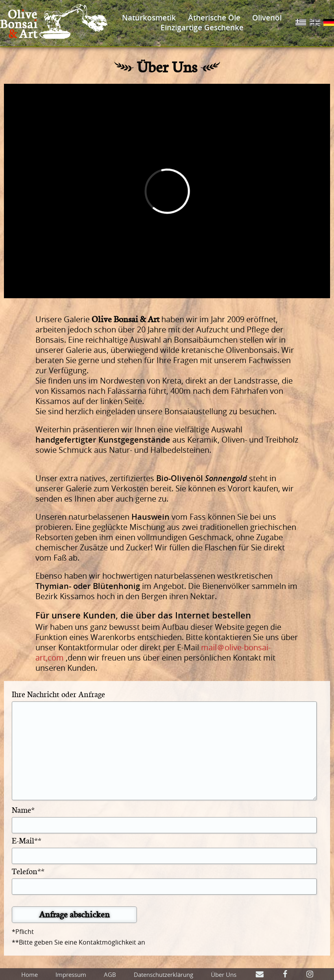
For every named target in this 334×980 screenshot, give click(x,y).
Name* (23, 809)
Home (30, 974)
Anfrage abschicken (74, 914)
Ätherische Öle (214, 18)
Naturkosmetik (149, 18)
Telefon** (28, 871)
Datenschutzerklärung (163, 974)
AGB (110, 974)
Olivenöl (267, 18)
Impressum (71, 974)
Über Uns (224, 974)
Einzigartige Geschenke (202, 28)
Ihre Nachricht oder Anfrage (58, 694)
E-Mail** (27, 840)
